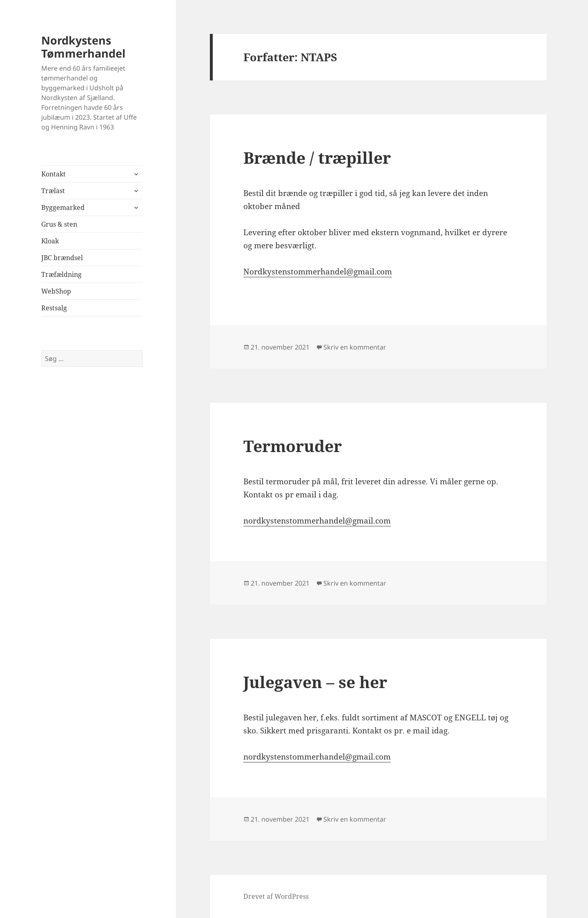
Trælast (53, 191)
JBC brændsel (62, 258)
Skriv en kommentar (355, 347)
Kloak (50, 241)
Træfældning (61, 274)
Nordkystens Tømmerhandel (83, 47)
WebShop (56, 291)
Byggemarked (63, 207)
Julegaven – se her (315, 682)
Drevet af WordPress (276, 896)
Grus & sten (59, 224)
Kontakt (53, 174)
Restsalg (54, 308)
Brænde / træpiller (317, 157)
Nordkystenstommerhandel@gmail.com (318, 272)
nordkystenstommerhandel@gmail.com (317, 521)
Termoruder (293, 446)
